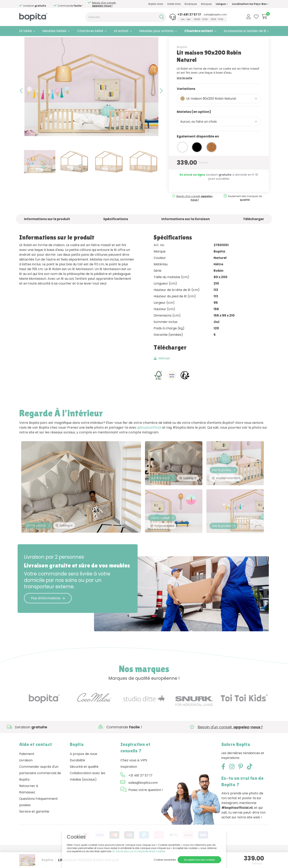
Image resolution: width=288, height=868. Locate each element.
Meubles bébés (54, 31)
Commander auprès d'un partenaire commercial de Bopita (40, 789)
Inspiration (129, 783)
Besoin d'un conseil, (38, 4)
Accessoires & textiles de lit (245, 31)
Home (23, 41)
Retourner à (29, 802)
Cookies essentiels (165, 860)
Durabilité (77, 777)
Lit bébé (25, 31)
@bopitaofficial (149, 440)
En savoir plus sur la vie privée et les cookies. (139, 851)
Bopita (182, 59)
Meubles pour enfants (156, 31)
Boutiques (191, 4)
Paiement (27, 770)
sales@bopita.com (215, 15)
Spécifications (116, 231)
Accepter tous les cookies (199, 860)
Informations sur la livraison (186, 231)
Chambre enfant (199, 31)
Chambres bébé (90, 31)
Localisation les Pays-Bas (250, 4)
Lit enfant (121, 31)
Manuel (162, 371)
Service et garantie (34, 828)
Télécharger (253, 231)
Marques (206, 4)
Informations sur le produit (47, 231)
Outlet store (174, 4)
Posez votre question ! (146, 806)
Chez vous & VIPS (134, 777)
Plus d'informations (48, 615)
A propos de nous (83, 770)
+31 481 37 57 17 (189, 15)
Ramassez (27, 809)
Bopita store (156, 4)
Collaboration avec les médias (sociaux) (87, 793)
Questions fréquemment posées (38, 818)
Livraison (26, 777)
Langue (222, 4)
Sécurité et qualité (84, 783)
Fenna (61, 41)
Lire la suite (184, 90)
